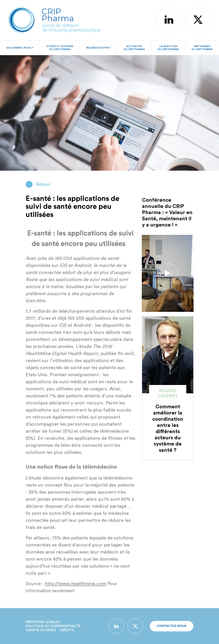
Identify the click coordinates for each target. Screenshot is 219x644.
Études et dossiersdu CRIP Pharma (60, 48)
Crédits (67, 630)
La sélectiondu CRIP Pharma (168, 48)
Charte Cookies (41, 630)
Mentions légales (43, 622)
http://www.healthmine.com (75, 584)
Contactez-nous (172, 626)
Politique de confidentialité (53, 626)
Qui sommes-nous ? (20, 48)
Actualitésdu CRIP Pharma (134, 48)
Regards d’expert (98, 48)
